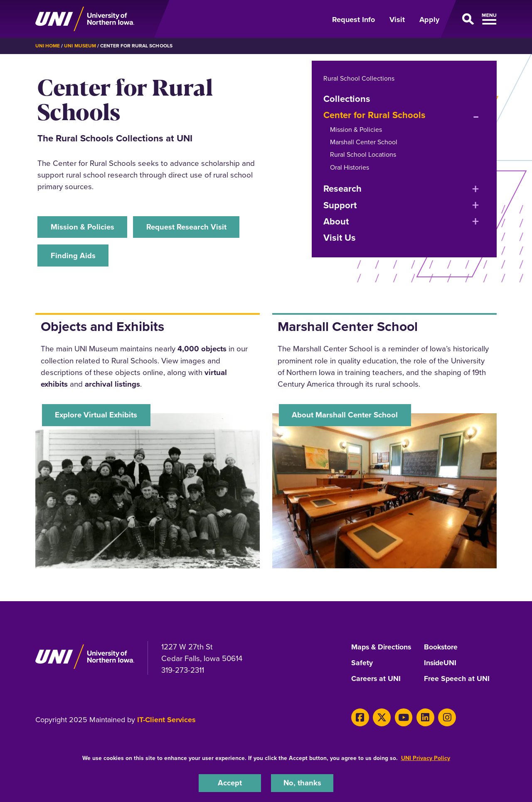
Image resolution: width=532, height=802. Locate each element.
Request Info (353, 20)
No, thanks (302, 783)
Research (342, 189)
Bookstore (441, 649)
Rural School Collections (359, 78)
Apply (429, 20)
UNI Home (48, 46)
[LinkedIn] (423, 718)
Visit (397, 20)
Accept (230, 783)
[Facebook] (360, 718)
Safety (362, 664)
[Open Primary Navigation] (473, 19)
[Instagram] (444, 718)
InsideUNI (441, 664)
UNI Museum (80, 46)
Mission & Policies (83, 227)
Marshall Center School (364, 142)
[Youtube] (402, 718)
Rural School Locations (363, 154)
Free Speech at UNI (457, 680)
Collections (347, 98)
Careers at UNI (376, 680)
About (336, 221)
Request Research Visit (188, 227)
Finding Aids (73, 255)
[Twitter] (381, 718)
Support (340, 205)
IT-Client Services (166, 721)
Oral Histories (350, 167)
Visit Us (340, 238)
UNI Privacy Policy (426, 758)
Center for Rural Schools (374, 115)
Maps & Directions (382, 649)
